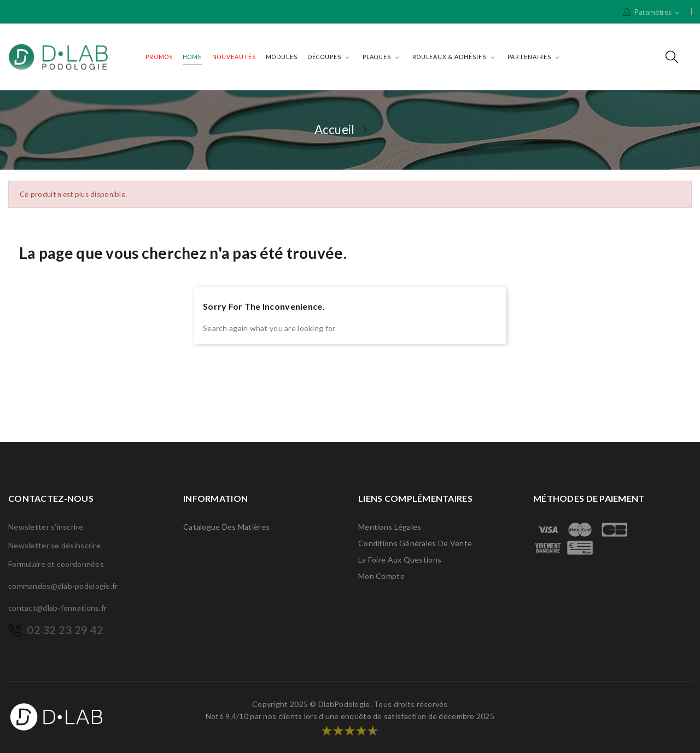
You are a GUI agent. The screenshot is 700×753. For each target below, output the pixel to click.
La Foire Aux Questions (400, 560)
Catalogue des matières (226, 527)
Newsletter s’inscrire (46, 527)
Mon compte (381, 576)
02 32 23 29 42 (65, 630)
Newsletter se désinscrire (54, 545)
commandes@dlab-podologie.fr (63, 586)
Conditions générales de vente (415, 543)
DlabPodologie (344, 704)
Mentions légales (390, 527)
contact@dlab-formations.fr (57, 608)
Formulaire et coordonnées (56, 564)
